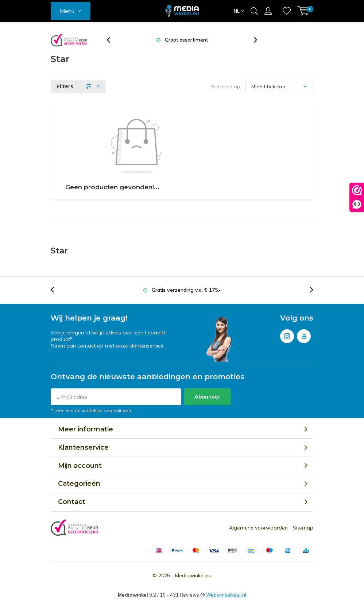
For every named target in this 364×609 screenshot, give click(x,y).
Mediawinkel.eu (193, 575)
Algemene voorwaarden (258, 528)
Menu (67, 11)
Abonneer (208, 397)
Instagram (287, 335)
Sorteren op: (226, 86)
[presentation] (112, 40)
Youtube (304, 335)
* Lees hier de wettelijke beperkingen (91, 410)
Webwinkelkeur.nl (226, 595)
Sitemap (303, 528)
